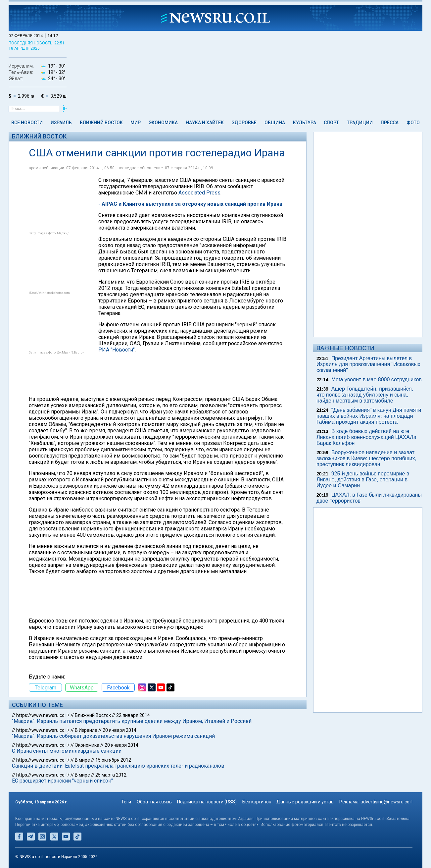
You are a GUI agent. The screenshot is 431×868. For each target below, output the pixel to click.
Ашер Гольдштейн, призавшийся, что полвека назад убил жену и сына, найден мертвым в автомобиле (365, 395)
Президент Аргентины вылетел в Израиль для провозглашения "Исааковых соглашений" (368, 364)
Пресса (390, 123)
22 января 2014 (133, 715)
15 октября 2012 (113, 760)
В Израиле (86, 730)
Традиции (360, 123)
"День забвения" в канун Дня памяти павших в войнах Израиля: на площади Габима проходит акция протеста (369, 416)
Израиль (61, 123)
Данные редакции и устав (305, 802)
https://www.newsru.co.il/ (43, 715)
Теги (126, 802)
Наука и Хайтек (205, 123)
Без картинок (257, 802)
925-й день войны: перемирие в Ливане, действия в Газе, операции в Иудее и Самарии (363, 480)
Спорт (331, 123)
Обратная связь (154, 802)
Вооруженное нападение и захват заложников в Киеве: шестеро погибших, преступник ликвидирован (366, 458)
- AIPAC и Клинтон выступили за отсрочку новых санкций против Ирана (190, 204)
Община (275, 123)
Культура (305, 123)
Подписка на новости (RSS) (207, 802)
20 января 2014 (120, 730)
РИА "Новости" (117, 350)
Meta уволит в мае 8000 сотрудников (377, 380)
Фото (413, 123)
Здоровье (244, 123)
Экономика (163, 123)
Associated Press (199, 193)
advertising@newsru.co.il (386, 802)
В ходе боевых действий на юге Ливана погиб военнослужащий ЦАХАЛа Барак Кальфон (366, 437)
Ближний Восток (101, 123)
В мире (82, 760)
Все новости (27, 123)
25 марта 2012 (111, 775)
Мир (136, 123)
